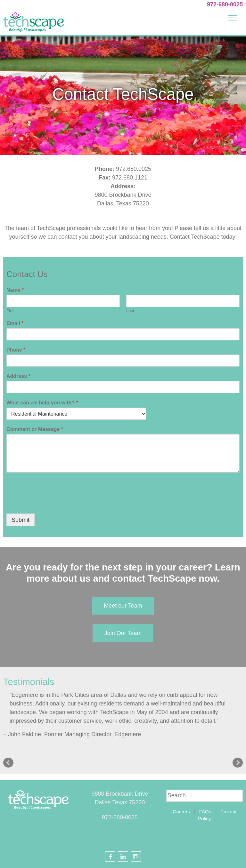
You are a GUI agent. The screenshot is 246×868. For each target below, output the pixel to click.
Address (18, 376)
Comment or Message (35, 429)
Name (15, 290)
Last (130, 311)
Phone (16, 350)
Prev (8, 763)
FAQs (205, 812)
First (10, 311)
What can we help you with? (42, 403)
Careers (181, 812)
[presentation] (55, 503)
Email (15, 323)
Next (238, 763)
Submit (20, 520)
